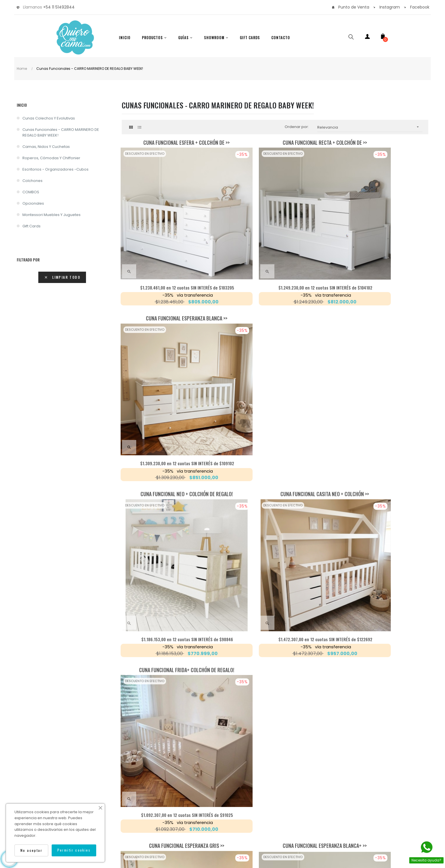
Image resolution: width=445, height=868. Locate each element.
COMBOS (31, 192)
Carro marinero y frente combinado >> (170, 564)
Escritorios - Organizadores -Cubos (55, 169)
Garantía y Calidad (188, 808)
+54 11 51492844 (59, 7)
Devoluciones (266, 808)
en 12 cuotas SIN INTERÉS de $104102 (275, 252)
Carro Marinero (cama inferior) (380, 423)
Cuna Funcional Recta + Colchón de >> (275, 142)
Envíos (152, 808)
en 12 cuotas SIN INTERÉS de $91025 (380, 393)
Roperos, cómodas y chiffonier (51, 158)
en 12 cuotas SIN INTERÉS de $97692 (275, 533)
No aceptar (31, 850)
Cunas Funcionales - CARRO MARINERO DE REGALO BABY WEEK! (61, 132)
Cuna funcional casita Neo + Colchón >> (275, 283)
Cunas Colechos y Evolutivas (49, 118)
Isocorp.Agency (289, 820)
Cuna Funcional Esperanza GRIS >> (170, 423)
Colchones (32, 181)
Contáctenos (229, 808)
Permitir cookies (74, 850)
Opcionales (33, 203)
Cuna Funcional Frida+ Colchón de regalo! (380, 283)
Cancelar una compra (312, 808)
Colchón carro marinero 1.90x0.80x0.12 (380, 564)
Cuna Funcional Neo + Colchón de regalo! (170, 283)
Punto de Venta (354, 7)
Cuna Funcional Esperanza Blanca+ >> (275, 423)
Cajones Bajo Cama (275, 564)
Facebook (420, 7)
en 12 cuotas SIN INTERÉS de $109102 (380, 252)
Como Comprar (119, 808)
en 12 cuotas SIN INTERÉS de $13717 (380, 533)
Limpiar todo (62, 277)
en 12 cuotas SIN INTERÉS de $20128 (275, 674)
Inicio (22, 105)
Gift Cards (32, 226)
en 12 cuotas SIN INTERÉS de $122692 (275, 393)
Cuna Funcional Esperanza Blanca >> (380, 142)
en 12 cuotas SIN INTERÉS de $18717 (170, 674)
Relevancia (370, 127)
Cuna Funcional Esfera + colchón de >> (170, 142)
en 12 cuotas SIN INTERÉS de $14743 (380, 674)
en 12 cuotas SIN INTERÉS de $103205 (170, 252)
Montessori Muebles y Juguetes (52, 215)
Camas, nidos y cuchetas (46, 147)
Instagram (390, 7)
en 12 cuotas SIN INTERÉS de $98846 (170, 393)
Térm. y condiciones (363, 808)
